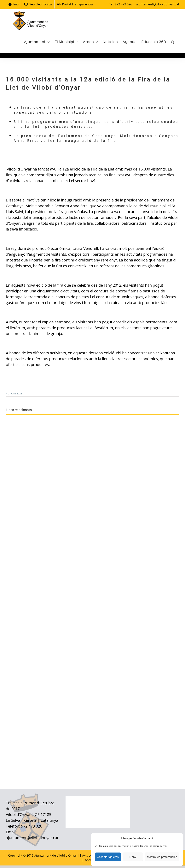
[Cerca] (173, 42)
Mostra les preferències (162, 857)
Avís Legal (90, 855)
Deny (133, 857)
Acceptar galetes (108, 857)
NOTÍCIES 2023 (14, 394)
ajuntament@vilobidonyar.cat (158, 4)
